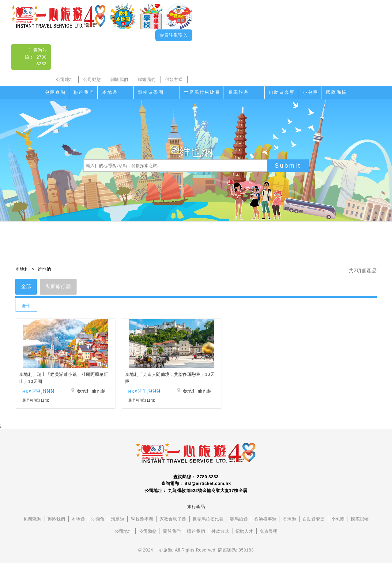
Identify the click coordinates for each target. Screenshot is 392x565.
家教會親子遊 (173, 521)
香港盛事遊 (265, 521)
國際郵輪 (337, 92)
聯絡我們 (147, 79)
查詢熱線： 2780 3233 (36, 57)
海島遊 (118, 521)
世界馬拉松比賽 (202, 92)
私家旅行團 (59, 287)
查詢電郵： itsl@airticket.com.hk (196, 486)
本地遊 (110, 92)
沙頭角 (98, 521)
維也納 (44, 269)
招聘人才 (244, 534)
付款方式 (174, 79)
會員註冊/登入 (174, 35)
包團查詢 (55, 92)
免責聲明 (269, 534)
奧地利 (22, 269)
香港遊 (290, 521)
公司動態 (92, 79)
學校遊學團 (151, 92)
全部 (26, 287)
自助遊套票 (282, 92)
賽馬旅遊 (239, 92)
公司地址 (65, 79)
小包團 (311, 92)
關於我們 (119, 79)
